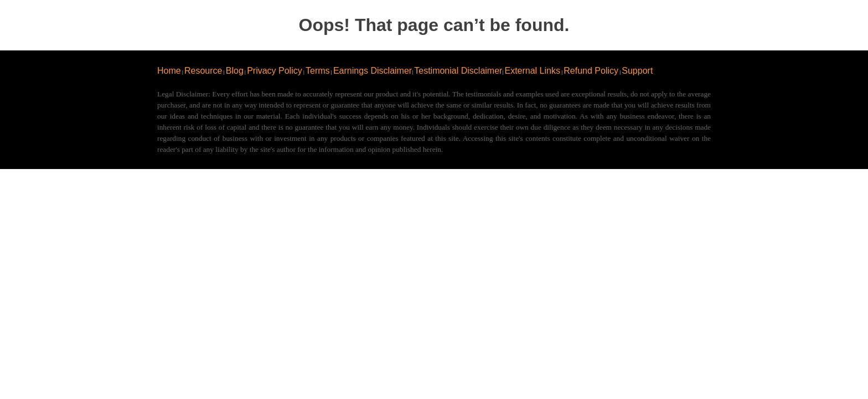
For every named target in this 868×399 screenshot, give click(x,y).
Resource (203, 71)
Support (637, 71)
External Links (532, 71)
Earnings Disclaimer (373, 71)
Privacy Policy (275, 71)
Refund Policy (591, 71)
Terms (318, 71)
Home (169, 71)
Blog (235, 71)
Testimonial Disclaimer (458, 71)
